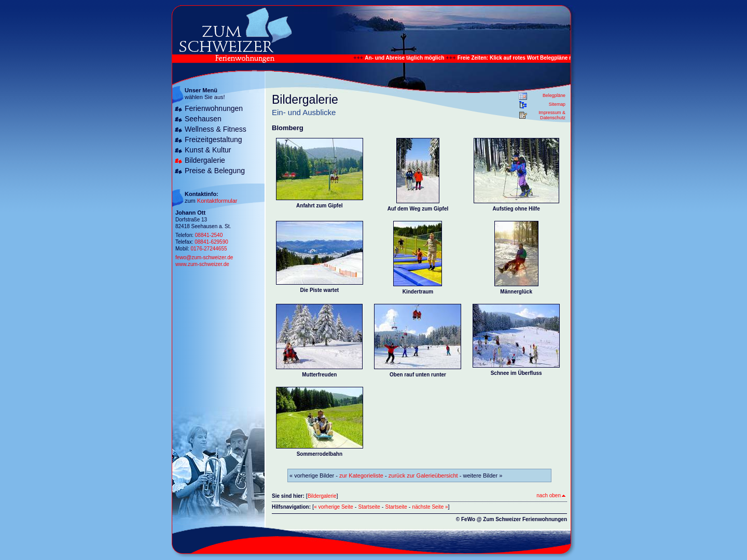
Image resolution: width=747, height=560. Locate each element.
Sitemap (557, 104)
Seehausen (203, 119)
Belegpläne (554, 95)
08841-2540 (209, 235)
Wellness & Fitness (216, 129)
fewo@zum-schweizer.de (204, 257)
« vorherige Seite (334, 507)
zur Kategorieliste (361, 475)
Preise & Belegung (215, 171)
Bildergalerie (205, 160)
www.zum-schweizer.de (202, 264)
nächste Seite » (430, 507)
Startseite (369, 507)
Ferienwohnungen (214, 108)
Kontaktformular (217, 201)
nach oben (551, 495)
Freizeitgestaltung (213, 139)
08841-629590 (211, 242)
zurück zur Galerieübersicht (423, 475)
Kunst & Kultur (208, 150)
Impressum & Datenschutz (552, 115)
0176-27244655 (209, 249)
